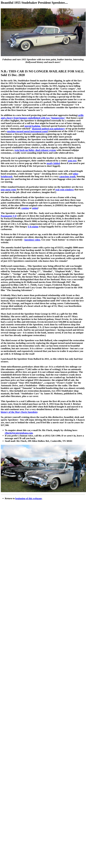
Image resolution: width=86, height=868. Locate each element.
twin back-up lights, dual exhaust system (35, 150)
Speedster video (32, 240)
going (35, 208)
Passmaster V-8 (9, 216)
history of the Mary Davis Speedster (19, 412)
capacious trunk (67, 176)
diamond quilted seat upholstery (48, 129)
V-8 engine (33, 227)
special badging (32, 126)
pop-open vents (9, 190)
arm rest (72, 161)
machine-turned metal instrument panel (27, 131)
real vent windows (65, 190)
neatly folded (53, 163)
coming (25, 208)
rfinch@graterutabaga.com (19, 433)
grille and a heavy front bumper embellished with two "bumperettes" (42, 117)
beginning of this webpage (29, 498)
